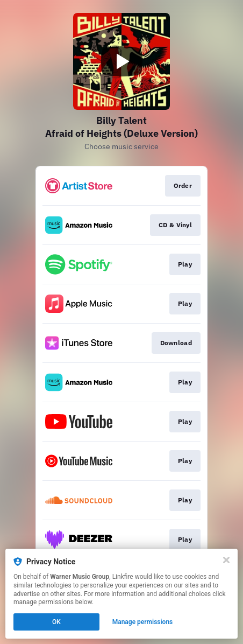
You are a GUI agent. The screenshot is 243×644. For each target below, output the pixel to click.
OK (56, 622)
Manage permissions (143, 622)
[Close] (226, 560)
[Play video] (121, 61)
